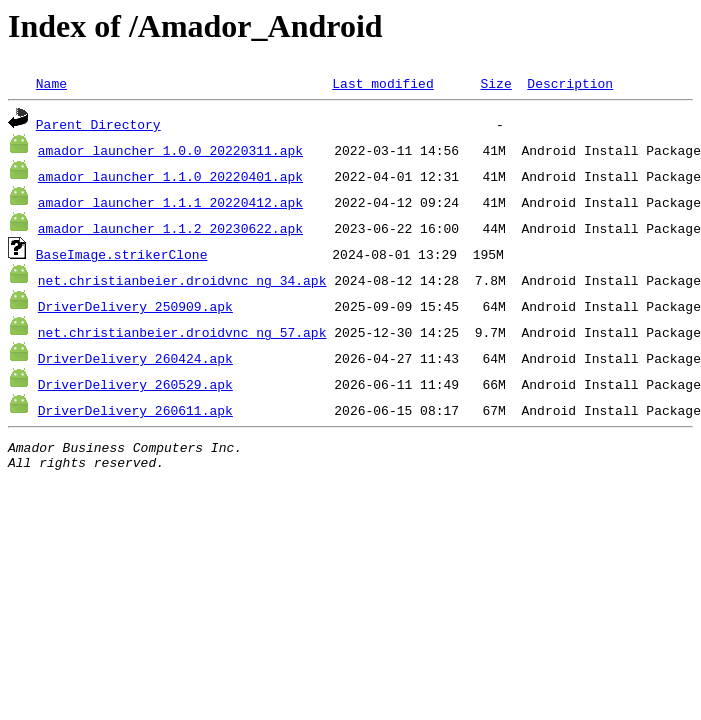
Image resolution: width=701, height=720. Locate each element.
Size (495, 83)
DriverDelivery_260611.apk (135, 410)
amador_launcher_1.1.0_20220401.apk (170, 176)
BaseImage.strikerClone (122, 254)
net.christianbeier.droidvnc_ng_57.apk (182, 332)
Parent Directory (98, 124)
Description (570, 83)
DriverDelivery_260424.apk (135, 358)
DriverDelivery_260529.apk (135, 384)
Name (51, 83)
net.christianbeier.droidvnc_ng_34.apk (182, 280)
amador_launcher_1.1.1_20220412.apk (170, 202)
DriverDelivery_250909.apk (135, 306)
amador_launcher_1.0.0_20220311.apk (170, 150)
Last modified (382, 83)
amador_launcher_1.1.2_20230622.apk (170, 228)
